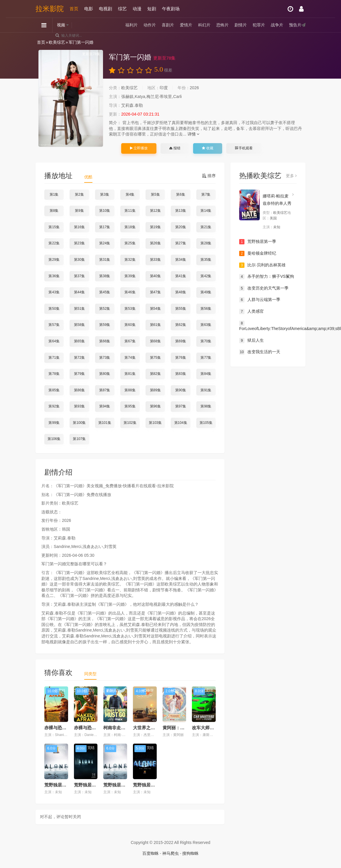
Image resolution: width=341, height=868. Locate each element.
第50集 (54, 309)
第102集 (130, 423)
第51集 (79, 309)
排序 (209, 176)
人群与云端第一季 (260, 300)
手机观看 (244, 148)
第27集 (181, 243)
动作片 (150, 25)
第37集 (79, 276)
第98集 (206, 406)
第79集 (79, 374)
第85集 (54, 390)
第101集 (105, 423)
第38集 (105, 276)
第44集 (79, 292)
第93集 (79, 406)
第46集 (130, 292)
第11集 (130, 211)
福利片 (131, 25)
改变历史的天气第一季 (264, 288)
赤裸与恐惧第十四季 (64, 728)
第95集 (130, 406)
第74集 (130, 358)
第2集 (79, 194)
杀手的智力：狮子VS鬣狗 (267, 277)
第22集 (54, 243)
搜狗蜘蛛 (190, 853)
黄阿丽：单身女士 (180, 728)
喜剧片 (168, 25)
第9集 (79, 211)
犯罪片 (259, 25)
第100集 (79, 423)
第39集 (130, 276)
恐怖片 (222, 25)
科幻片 (204, 25)
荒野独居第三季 (89, 785)
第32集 (130, 260)
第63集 (206, 325)
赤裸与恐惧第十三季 (94, 728)
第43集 (54, 292)
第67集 (130, 341)
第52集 (105, 309)
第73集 (105, 358)
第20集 (181, 227)
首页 (74, 9)
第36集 (54, 276)
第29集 (54, 260)
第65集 (79, 341)
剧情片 (241, 25)
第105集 (206, 423)
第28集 (206, 243)
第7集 (206, 194)
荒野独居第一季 (258, 242)
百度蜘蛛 (151, 853)
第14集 (206, 211)
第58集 (79, 325)
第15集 (54, 227)
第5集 (155, 194)
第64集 (54, 341)
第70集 (206, 341)
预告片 (295, 25)
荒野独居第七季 (119, 785)
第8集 (54, 211)
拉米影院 (50, 9)
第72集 (79, 358)
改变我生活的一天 (260, 352)
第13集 (181, 211)
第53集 (130, 309)
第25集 (130, 243)
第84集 (206, 374)
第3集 (105, 194)
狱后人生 (251, 341)
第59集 (105, 325)
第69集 (181, 341)
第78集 (54, 374)
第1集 (54, 194)
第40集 (155, 276)
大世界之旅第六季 (151, 728)
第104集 (181, 423)
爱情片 (186, 25)
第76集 (181, 358)
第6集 (181, 194)
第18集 (130, 227)
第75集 (155, 358)
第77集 (206, 358)
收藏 (207, 148)
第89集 (155, 390)
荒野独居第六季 (148, 785)
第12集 (155, 211)
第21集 (206, 227)
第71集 (54, 358)
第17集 (105, 227)
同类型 (90, 674)
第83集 (181, 374)
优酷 (88, 177)
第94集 (105, 406)
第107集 (79, 439)
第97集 (181, 406)
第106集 (54, 439)
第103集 (155, 423)
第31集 (105, 260)
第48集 (181, 292)
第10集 (105, 211)
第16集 (79, 227)
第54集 (155, 309)
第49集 (206, 292)
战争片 (277, 25)
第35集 (206, 260)
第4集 (130, 194)
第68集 (155, 341)
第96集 (155, 406)
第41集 (181, 276)
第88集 (130, 390)
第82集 (155, 374)
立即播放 (139, 148)
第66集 (105, 341)
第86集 (79, 390)
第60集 (130, 325)
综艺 (122, 9)
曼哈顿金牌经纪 (258, 253)
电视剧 (105, 9)
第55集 (181, 309)
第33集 (155, 260)
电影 (89, 9)
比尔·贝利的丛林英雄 (262, 265)
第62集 (181, 325)
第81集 (130, 374)
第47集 (155, 292)
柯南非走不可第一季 (123, 728)
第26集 (155, 243)
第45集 (105, 292)
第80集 (105, 374)
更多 (291, 176)
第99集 (54, 423)
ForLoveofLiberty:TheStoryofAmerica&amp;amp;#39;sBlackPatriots (268, 326)
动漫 (137, 9)
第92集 (54, 406)
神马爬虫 (170, 853)
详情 (194, 134)
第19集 (155, 227)
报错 (175, 148)
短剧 (152, 9)
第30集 (79, 260)
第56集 (206, 309)
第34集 (181, 260)
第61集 (155, 325)
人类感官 (251, 312)
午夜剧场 (171, 9)
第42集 (206, 276)
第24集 (105, 243)
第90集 (181, 390)
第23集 (79, 243)
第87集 (105, 390)
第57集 (54, 325)
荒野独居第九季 (60, 785)
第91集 (206, 390)
